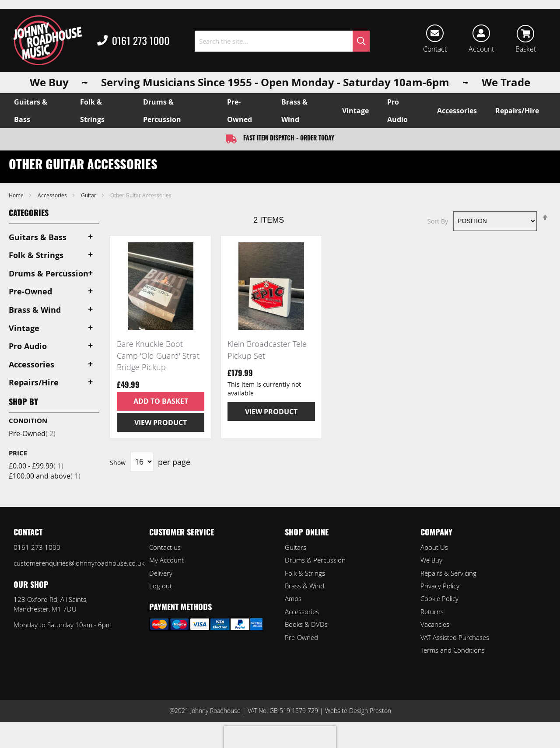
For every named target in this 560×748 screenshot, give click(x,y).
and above (45, 476)
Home (17, 195)
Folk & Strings (305, 573)
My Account (166, 560)
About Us (434, 547)
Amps (293, 598)
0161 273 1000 (133, 41)
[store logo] (48, 40)
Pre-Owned (32, 433)
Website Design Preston (358, 711)
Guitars (296, 547)
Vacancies (435, 624)
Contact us (165, 547)
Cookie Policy (439, 598)
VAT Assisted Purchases (455, 637)
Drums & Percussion (315, 560)
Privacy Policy (440, 586)
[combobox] (282, 41)
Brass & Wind (304, 586)
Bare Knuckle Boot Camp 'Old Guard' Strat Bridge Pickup (158, 355)
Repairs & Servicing (448, 573)
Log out (161, 586)
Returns (432, 612)
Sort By (438, 221)
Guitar (89, 195)
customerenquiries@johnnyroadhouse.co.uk (79, 563)
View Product (161, 423)
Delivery (161, 573)
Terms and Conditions (453, 650)
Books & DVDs (306, 624)
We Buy (431, 560)
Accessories (53, 195)
